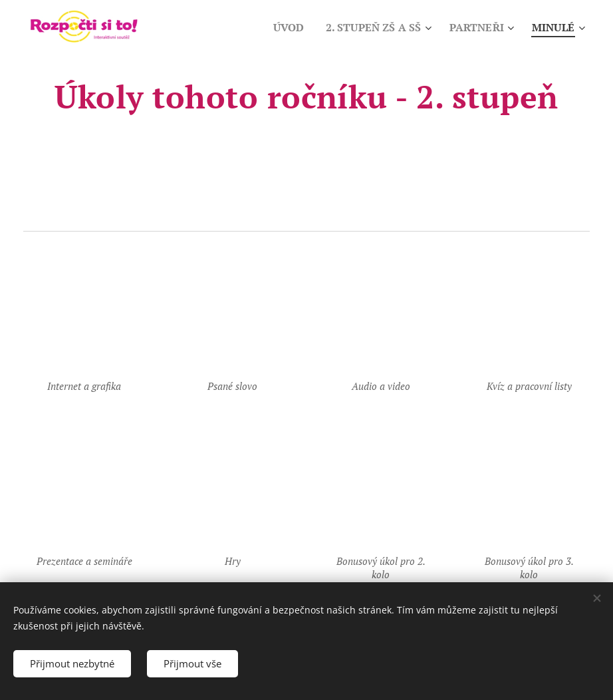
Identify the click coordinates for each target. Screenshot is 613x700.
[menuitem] (279, 27)
